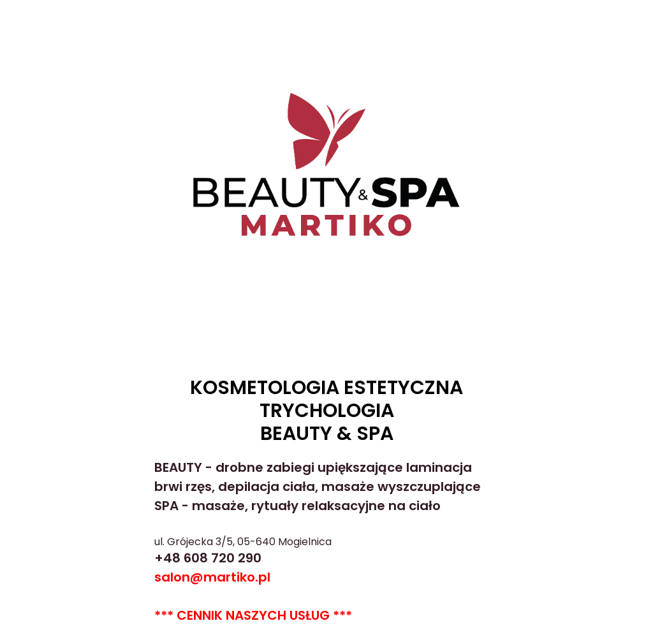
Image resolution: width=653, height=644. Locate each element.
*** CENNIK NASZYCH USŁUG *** (253, 615)
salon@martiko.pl (212, 577)
